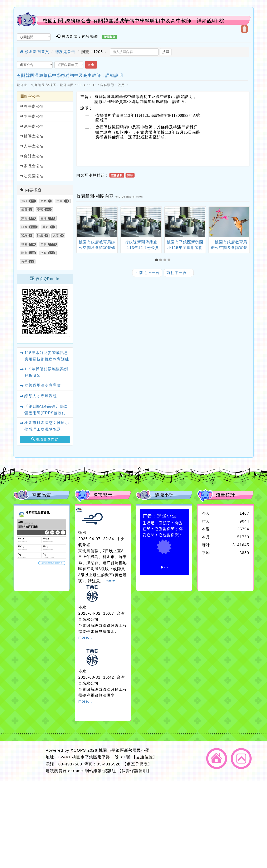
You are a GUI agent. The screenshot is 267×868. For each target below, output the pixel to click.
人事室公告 (32, 146)
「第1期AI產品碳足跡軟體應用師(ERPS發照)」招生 (46, 413)
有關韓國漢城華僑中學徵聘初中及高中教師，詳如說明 (70, 75)
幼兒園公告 (32, 176)
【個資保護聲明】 (134, 771)
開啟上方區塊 (244, 29)
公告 (44, 244)
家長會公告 (32, 166)
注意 (60, 201)
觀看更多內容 (45, 439)
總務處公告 (65, 52)
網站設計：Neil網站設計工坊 (28, 761)
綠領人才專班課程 (41, 396)
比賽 (24, 253)
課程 (24, 218)
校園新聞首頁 (34, 52)
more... (112, 581)
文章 (56, 236)
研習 (24, 227)
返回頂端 (241, 759)
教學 (24, 261)
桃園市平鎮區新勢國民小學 (124, 750)
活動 (44, 253)
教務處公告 (32, 106)
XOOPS (78, 750)
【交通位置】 (145, 757)
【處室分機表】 (137, 764)
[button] (157, 260)
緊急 (24, 236)
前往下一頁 (179, 273)
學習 (40, 210)
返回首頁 (217, 759)
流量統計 (225, 495)
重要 (45, 227)
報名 (24, 244)
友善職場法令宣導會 (43, 385)
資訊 (24, 201)
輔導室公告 (32, 136)
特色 (44, 201)
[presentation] (81, 223)
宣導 (44, 218)
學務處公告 (32, 116)
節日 (24, 210)
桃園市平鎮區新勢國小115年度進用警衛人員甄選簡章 (185, 247)
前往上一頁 (147, 273)
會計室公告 (32, 156)
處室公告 (30, 96)
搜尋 (166, 52)
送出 (91, 65)
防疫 (40, 236)
